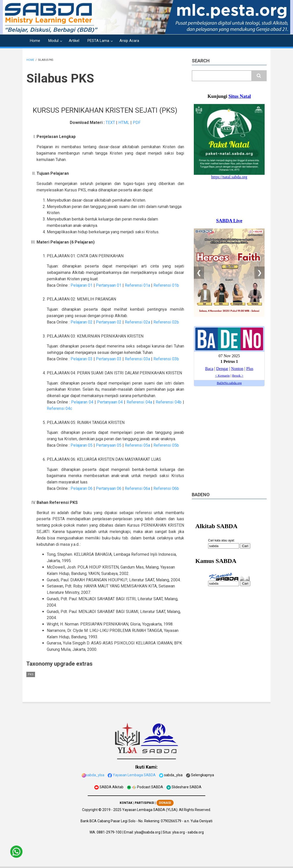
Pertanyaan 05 (109, 445)
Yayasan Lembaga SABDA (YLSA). (150, 810)
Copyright (90, 810)
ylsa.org (179, 832)
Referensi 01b (166, 285)
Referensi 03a (137, 359)
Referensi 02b (166, 322)
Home (30, 60)
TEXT (110, 123)
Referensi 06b (166, 488)
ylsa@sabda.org (147, 832)
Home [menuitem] (35, 41)
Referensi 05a (137, 445)
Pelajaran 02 (82, 322)
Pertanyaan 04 (110, 402)
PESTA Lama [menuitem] (98, 41)
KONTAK (126, 803)
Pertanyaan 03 (109, 359)
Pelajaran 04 (82, 402)
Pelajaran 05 (82, 445)
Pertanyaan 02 (109, 322)
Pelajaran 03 (82, 359)
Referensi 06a (137, 488)
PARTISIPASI (144, 803)
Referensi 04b (169, 402)
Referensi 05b (166, 445)
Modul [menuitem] (53, 41)
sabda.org (196, 832)
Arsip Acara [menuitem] (129, 41)
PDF (137, 123)
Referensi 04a (139, 402)
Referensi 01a (137, 285)
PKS (31, 674)
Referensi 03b (166, 359)
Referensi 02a (137, 322)
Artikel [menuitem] (74, 41)
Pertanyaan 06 (109, 488)
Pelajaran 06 (82, 488)
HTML (124, 123)
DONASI (165, 803)
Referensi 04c (59, 408)
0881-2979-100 (109, 832)
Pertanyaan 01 (109, 285)
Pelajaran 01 (82, 285)
